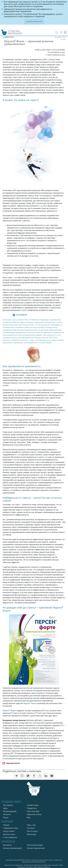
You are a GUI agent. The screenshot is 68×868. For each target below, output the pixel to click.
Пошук (6, 818)
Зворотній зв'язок (34, 814)
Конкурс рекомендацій (12, 848)
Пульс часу (31, 825)
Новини (6, 825)
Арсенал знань (9, 834)
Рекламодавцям (10, 811)
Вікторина (7, 845)
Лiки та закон (32, 831)
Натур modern (9, 831)
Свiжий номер (33, 805)
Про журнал (8, 805)
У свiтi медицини (10, 837)
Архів (5, 808)
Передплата (32, 808)
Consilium (31, 828)
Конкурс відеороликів (36, 848)
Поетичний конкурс (35, 845)
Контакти (7, 814)
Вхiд (29, 818)
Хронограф (31, 834)
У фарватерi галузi (11, 828)
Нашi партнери (33, 811)
